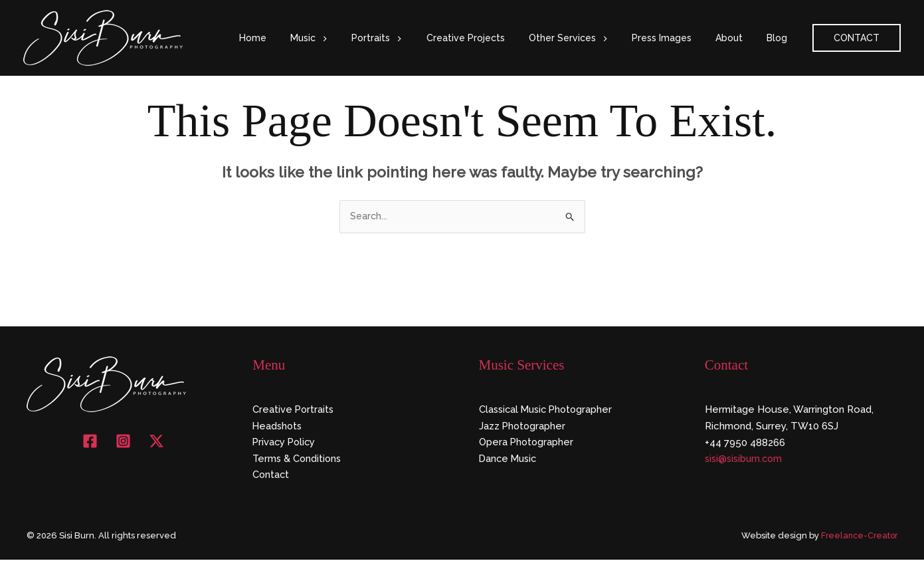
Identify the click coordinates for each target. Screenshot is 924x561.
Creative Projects (490, 38)
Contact (271, 476)
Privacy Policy (285, 443)
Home (293, 38)
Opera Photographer (527, 443)
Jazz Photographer (523, 427)
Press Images (675, 38)
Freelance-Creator (857, 537)
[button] (356, 38)
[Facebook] (90, 442)
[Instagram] (123, 442)
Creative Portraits (294, 410)
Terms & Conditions (298, 460)
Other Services (587, 38)
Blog (780, 38)
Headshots (278, 427)
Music (343, 38)
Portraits (406, 38)
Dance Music (509, 460)
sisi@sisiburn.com (746, 460)
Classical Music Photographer (549, 410)
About (737, 38)
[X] (156, 442)
